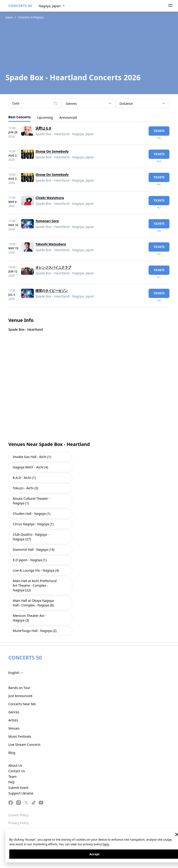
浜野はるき (44, 128)
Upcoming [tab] (45, 117)
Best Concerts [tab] (19, 117)
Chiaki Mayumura (50, 198)
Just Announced (20, 696)
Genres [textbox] (71, 104)
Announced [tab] (68, 117)
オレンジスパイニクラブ (53, 267)
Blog (12, 753)
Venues (14, 728)
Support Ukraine (21, 793)
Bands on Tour (19, 688)
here (106, 844)
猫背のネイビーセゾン (52, 290)
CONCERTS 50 (20, 6)
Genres (14, 712)
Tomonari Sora (47, 221)
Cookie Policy (18, 815)
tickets (159, 131)
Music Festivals (20, 736)
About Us (15, 765)
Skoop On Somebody (52, 151)
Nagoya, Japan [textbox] (50, 6)
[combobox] (52, 6)
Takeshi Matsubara (51, 244)
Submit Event (18, 788)
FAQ (11, 782)
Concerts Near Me (22, 704)
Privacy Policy (19, 823)
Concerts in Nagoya (31, 17)
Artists (13, 720)
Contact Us (17, 771)
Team (13, 777)
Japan (9, 17)
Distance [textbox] (126, 104)
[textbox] (17, 673)
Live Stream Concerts (24, 745)
